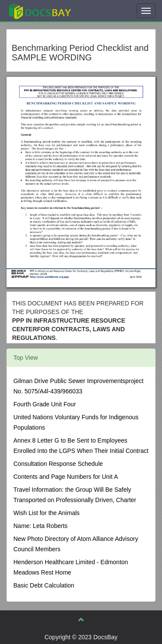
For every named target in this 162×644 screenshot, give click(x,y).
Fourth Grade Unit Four (45, 404)
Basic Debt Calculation (44, 585)
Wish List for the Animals (46, 513)
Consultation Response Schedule (58, 464)
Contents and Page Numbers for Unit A (66, 477)
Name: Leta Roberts (40, 526)
